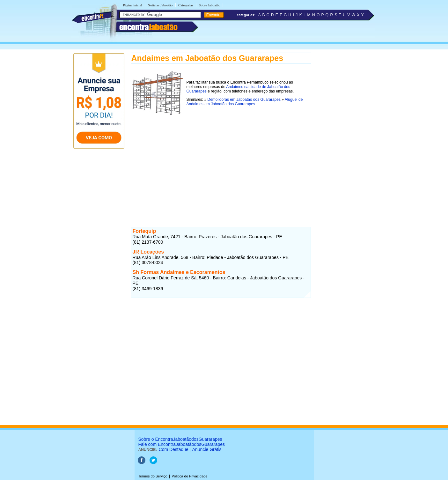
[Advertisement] (221, 162)
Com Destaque (174, 449)
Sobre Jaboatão (210, 5)
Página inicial (133, 5)
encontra (148, 27)
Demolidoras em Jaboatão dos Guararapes (244, 100)
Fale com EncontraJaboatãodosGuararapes (182, 444)
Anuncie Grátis (207, 449)
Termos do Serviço (153, 476)
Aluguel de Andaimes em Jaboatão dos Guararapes (245, 102)
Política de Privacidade (189, 476)
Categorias (186, 5)
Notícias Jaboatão (160, 5)
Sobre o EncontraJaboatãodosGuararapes (180, 439)
